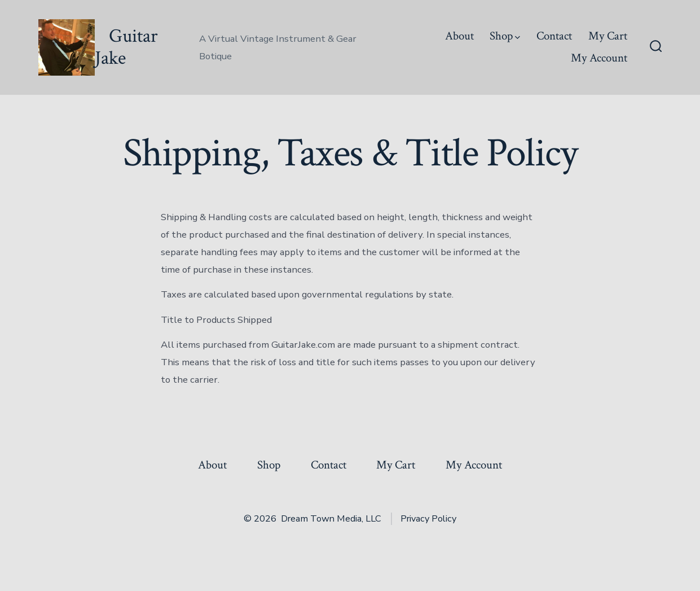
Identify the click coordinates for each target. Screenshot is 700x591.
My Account (599, 58)
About (459, 36)
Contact (554, 36)
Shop (505, 36)
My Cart (608, 36)
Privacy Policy (428, 519)
